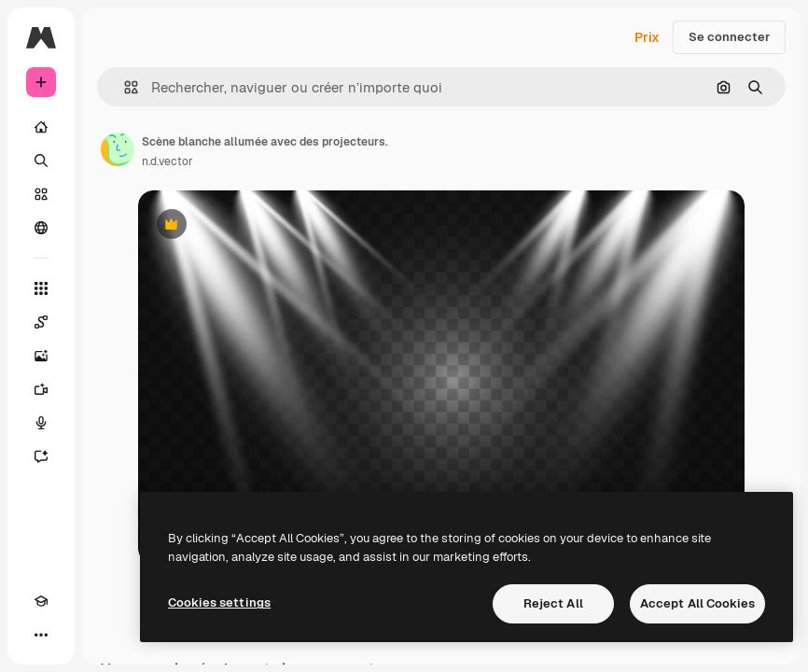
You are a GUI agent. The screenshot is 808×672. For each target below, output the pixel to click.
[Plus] (41, 635)
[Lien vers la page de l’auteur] (118, 149)
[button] (124, 87)
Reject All (553, 603)
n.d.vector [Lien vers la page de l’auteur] (167, 161)
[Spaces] (41, 322)
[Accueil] (41, 127)
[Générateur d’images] (41, 356)
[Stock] (41, 194)
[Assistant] (41, 456)
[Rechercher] (41, 161)
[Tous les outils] (41, 288)
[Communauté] (41, 228)
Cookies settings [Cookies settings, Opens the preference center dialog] (219, 602)
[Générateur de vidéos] (41, 389)
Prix (647, 37)
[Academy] (41, 601)
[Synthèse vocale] (41, 423)
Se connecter (729, 37)
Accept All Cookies (697, 603)
